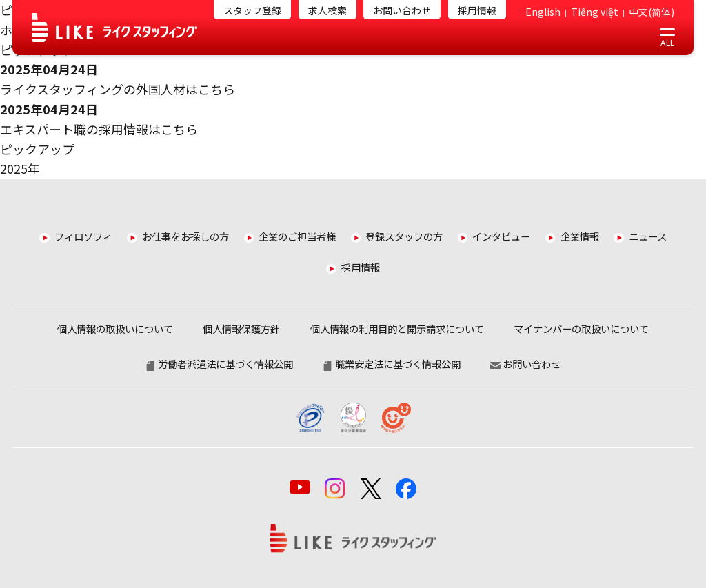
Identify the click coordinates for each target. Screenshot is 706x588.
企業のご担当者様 (297, 236)
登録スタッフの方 (404, 236)
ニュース (648, 236)
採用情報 (477, 10)
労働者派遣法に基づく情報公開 (219, 364)
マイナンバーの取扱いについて (581, 328)
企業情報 (580, 236)
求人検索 (327, 10)
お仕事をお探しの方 (185, 236)
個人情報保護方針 (241, 328)
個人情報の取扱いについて (115, 328)
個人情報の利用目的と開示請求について (397, 328)
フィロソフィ (83, 236)
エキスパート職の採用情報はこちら (99, 129)
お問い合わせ (402, 10)
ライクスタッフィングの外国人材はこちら (118, 89)
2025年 (20, 168)
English (543, 12)
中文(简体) (652, 12)
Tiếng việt (595, 12)
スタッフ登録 (252, 10)
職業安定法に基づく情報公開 (392, 364)
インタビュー (501, 236)
